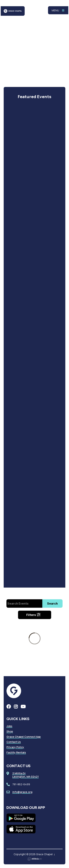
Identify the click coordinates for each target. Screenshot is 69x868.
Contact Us (14, 742)
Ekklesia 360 (35, 859)
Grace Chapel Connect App (24, 737)
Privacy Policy (15, 747)
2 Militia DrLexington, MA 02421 (25, 775)
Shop (10, 731)
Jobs (9, 726)
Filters (34, 615)
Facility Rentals (16, 752)
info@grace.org (22, 792)
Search (52, 603)
